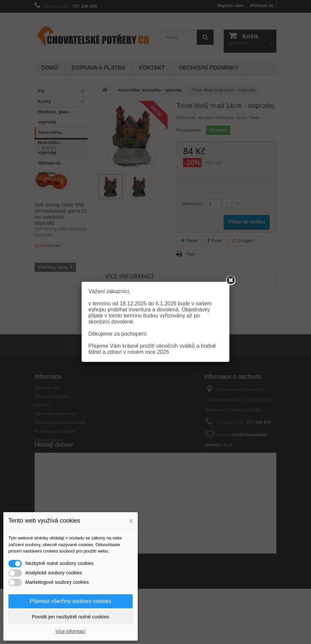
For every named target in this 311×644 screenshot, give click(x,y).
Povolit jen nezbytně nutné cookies (71, 617)
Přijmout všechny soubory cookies (71, 601)
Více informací (70, 631)
